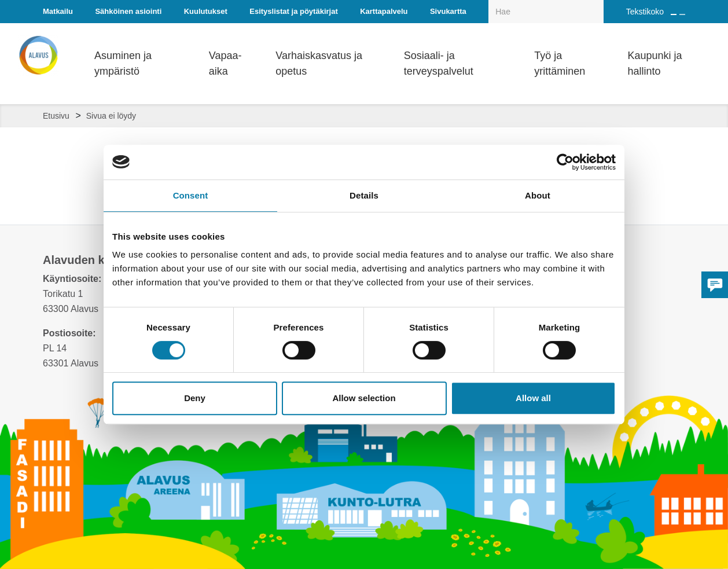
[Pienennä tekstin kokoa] (682, 14)
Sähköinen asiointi (128, 11)
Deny (195, 398)
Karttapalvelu (384, 11)
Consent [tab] (191, 195)
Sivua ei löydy (111, 116)
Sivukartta (448, 11)
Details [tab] (364, 195)
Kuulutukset (206, 11)
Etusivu (56, 116)
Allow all (533, 398)
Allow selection (364, 398)
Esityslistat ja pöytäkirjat (293, 11)
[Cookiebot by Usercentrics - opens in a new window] (565, 162)
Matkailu (58, 11)
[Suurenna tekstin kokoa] (674, 14)
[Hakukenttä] (546, 12)
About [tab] (538, 195)
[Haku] (597, 3)
